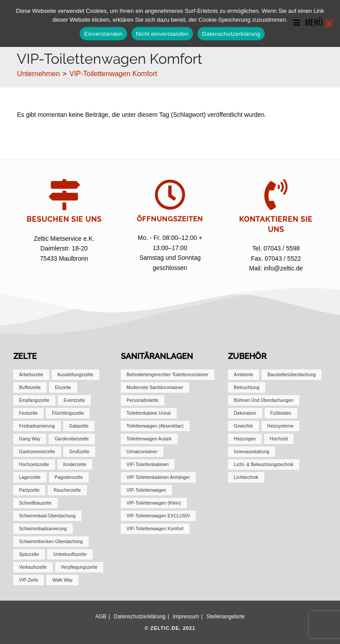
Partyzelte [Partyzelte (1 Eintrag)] (29, 490)
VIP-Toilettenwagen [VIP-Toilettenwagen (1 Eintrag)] (147, 490)
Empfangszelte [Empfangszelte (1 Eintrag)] (34, 400)
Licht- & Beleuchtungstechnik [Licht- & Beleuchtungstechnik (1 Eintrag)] (264, 465)
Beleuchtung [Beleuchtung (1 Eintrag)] (247, 388)
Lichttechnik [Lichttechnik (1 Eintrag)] (246, 477)
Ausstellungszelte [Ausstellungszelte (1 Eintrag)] (75, 375)
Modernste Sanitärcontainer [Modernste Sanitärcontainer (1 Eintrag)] (155, 388)
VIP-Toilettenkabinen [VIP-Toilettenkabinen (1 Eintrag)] (148, 465)
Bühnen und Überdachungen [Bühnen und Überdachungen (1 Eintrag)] (263, 400)
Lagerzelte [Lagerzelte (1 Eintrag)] (30, 477)
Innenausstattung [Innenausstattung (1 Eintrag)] (251, 452)
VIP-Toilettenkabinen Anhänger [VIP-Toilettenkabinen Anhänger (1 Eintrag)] (158, 477)
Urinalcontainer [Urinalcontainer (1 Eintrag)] (142, 452)
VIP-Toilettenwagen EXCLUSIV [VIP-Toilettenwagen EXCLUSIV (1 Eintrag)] (158, 516)
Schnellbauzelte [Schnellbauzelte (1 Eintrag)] (35, 503)
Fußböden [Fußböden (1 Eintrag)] (281, 413)
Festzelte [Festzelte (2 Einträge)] (28, 413)
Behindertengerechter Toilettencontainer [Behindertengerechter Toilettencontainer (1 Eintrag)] (168, 375)
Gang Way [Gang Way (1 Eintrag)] (30, 439)
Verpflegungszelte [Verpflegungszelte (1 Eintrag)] (79, 567)
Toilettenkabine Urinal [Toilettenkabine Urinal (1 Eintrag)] (149, 413)
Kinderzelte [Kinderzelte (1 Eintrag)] (75, 465)
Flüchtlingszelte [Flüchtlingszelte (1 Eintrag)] (68, 413)
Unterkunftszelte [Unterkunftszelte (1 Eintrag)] (70, 554)
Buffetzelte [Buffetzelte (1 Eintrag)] (30, 388)
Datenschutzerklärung (140, 617)
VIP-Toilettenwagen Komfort (113, 74)
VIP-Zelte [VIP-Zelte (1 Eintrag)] (29, 580)
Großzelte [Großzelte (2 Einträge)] (79, 452)
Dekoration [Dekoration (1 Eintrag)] (245, 413)
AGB (101, 617)
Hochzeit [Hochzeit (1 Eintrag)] (279, 439)
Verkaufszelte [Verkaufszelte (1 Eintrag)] (33, 567)
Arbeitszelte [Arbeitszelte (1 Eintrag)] (31, 375)
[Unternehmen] (38, 74)
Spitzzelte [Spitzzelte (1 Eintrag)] (29, 554)
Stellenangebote (226, 617)
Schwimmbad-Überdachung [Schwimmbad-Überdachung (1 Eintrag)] (47, 516)
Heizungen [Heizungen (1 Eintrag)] (245, 439)
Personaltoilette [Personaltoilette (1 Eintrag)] (143, 400)
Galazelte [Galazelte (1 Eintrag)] (79, 426)
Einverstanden (103, 34)
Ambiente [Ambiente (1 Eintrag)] (243, 375)
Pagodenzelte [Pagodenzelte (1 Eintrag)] (69, 477)
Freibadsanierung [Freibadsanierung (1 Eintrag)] (37, 426)
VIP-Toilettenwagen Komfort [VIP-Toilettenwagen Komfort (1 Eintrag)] (155, 529)
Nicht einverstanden (162, 34)
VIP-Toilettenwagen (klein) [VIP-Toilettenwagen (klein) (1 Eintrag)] (154, 503)
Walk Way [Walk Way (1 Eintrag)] (62, 580)
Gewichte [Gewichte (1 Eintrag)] (243, 426)
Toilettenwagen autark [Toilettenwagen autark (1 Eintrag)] (149, 439)
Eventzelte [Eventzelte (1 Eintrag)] (75, 400)
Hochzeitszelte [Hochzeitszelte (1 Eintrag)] (34, 465)
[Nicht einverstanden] (329, 23)
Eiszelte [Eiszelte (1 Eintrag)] (63, 388)
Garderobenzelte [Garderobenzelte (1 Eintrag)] (72, 439)
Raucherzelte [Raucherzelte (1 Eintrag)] (67, 490)
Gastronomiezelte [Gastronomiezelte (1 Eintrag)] (37, 452)
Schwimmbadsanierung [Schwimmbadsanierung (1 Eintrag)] (43, 529)
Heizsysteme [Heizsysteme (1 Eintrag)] (280, 426)
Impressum (186, 617)
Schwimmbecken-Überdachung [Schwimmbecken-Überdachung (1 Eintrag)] (51, 542)
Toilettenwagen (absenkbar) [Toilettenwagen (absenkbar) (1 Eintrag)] (155, 426)
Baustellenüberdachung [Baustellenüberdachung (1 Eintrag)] (292, 375)
